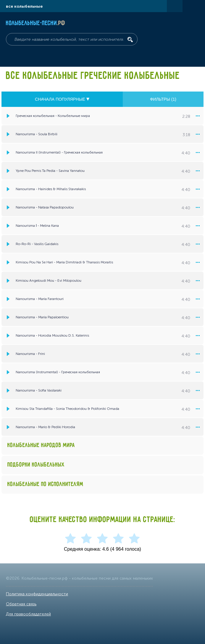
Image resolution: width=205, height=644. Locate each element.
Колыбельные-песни (36, 23)
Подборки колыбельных (36, 465)
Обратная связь (21, 604)
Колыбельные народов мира (41, 445)
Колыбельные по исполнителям (45, 484)
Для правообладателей (28, 614)
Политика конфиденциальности (37, 594)
